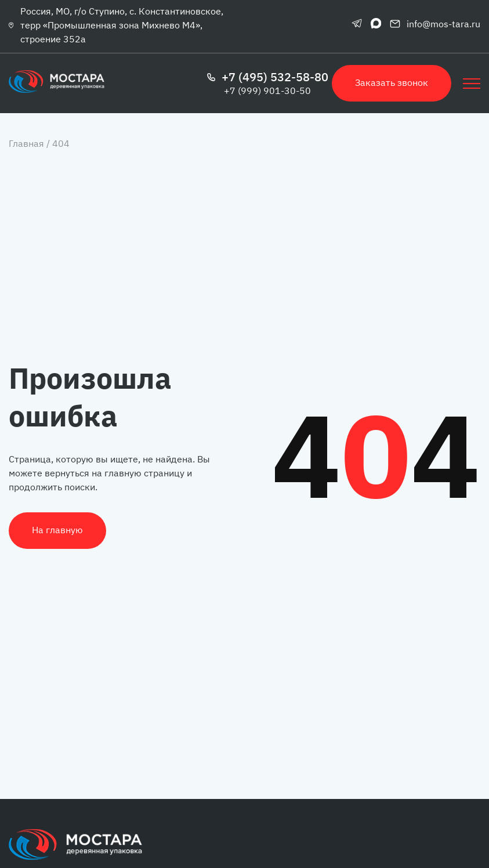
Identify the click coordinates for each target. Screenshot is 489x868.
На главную (57, 530)
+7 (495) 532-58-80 (267, 77)
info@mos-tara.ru (435, 24)
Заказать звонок (392, 82)
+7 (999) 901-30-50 (267, 91)
